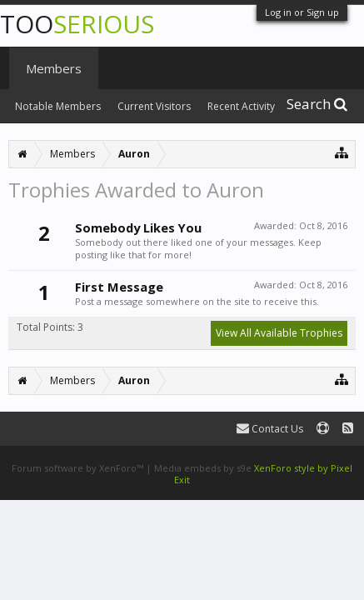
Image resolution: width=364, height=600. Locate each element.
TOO (77, 24)
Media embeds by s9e (203, 468)
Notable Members (58, 106)
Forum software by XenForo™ (79, 468)
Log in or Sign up (302, 12)
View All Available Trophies (279, 333)
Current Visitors (154, 106)
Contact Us (270, 429)
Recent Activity (241, 106)
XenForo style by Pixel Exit (263, 474)
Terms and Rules (322, 455)
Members (54, 68)
